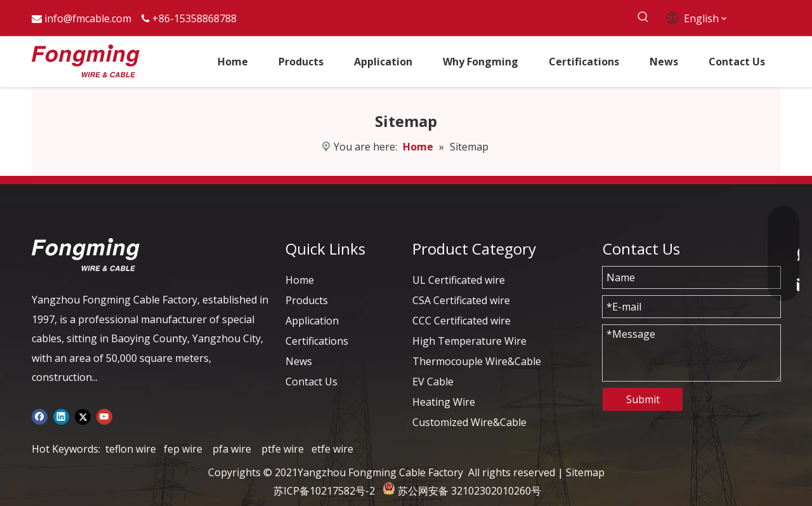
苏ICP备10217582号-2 (324, 491)
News (299, 361)
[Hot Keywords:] (643, 17)
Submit (643, 399)
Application (312, 321)
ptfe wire (283, 449)
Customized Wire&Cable (469, 422)
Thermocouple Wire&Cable (477, 361)
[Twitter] (83, 415)
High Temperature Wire (469, 341)
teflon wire (131, 449)
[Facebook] (40, 415)
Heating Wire (444, 402)
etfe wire (332, 449)
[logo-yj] (86, 255)
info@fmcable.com (88, 18)
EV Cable (433, 382)
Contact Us (311, 382)
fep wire (183, 449)
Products (307, 300)
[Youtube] (104, 415)
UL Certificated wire (459, 280)
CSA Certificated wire (461, 300)
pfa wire (232, 449)
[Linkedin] (61, 415)
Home (300, 280)
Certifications (317, 341)
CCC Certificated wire (462, 321)
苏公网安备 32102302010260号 (469, 491)
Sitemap (585, 472)
